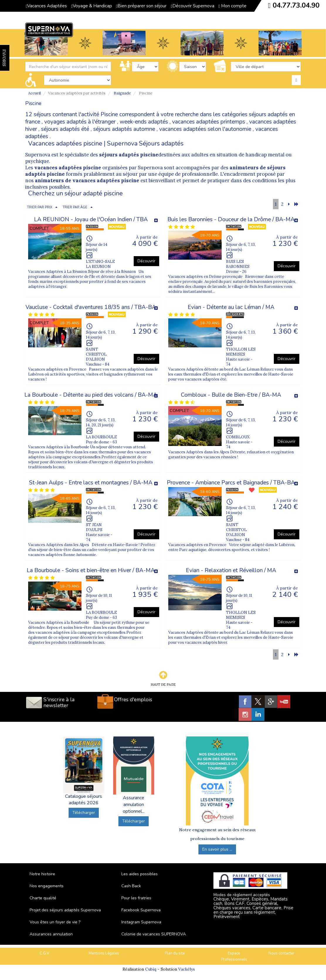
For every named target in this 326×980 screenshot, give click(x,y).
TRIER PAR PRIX (40, 207)
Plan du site (175, 953)
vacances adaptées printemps (209, 122)
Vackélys (187, 969)
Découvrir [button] (146, 261)
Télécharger (84, 813)
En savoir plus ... (217, 849)
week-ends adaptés (144, 122)
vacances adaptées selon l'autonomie (205, 129)
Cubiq (151, 969)
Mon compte (232, 6)
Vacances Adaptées (46, 6)
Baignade (122, 93)
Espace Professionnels (234, 956)
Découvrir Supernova (192, 6)
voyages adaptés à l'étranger (80, 122)
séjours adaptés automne (124, 129)
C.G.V (44, 953)
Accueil (34, 93)
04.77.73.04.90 (296, 5)
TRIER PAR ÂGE (75, 207)
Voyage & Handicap (91, 6)
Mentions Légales (104, 953)
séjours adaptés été (65, 129)
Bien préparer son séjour (141, 6)
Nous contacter (281, 953)
